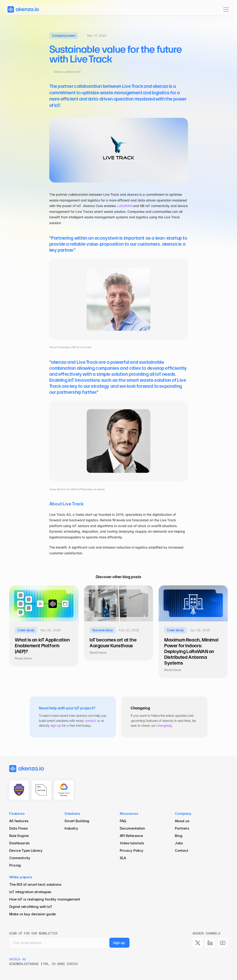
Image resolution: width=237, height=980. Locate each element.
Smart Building (77, 821)
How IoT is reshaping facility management (45, 899)
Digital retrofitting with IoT (31, 907)
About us (182, 821)
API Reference (131, 836)
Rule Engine (19, 836)
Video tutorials (132, 843)
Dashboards (19, 843)
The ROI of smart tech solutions (35, 884)
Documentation (132, 828)
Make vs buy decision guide (32, 914)
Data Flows (18, 828)
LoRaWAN (124, 206)
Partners (182, 828)
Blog (179, 836)
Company (183, 814)
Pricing (15, 865)
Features (17, 814)
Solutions (72, 814)
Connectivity (20, 858)
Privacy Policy (132, 850)
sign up (56, 725)
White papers (21, 877)
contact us (93, 721)
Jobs (179, 843)
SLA (123, 858)
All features (19, 821)
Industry (71, 828)
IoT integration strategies (30, 892)
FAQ (123, 821)
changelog (164, 725)
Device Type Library (26, 850)
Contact (181, 850)
